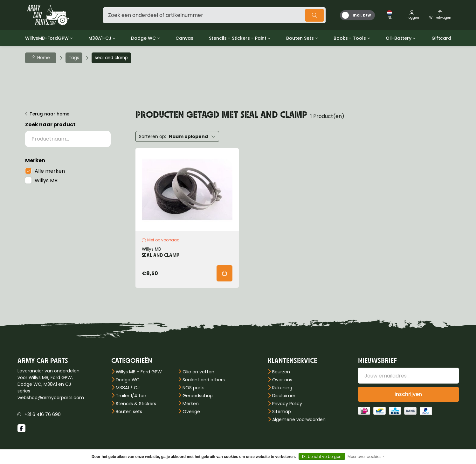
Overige (191, 412)
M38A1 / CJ (128, 388)
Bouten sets (129, 412)
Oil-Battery (399, 38)
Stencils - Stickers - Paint (238, 38)
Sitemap (282, 412)
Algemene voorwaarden (299, 419)
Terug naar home (49, 114)
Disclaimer (284, 396)
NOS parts (193, 388)
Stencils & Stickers (136, 404)
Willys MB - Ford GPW (139, 372)
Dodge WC (143, 38)
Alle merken (50, 171)
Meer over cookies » (366, 457)
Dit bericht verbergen (322, 457)
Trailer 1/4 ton (131, 396)
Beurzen (281, 372)
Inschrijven (408, 394)
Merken (191, 404)
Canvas (184, 38)
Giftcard (441, 38)
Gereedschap (198, 396)
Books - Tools (350, 38)
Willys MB (46, 180)
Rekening (282, 388)
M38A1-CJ (100, 38)
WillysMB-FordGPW (47, 38)
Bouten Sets (300, 38)
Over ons (282, 380)
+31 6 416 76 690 (43, 414)
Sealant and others (204, 380)
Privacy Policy (287, 404)
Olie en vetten (198, 372)
